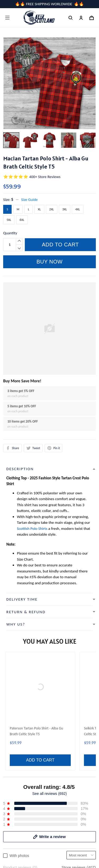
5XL (9, 220)
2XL (52, 209)
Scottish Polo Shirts (32, 529)
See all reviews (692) (49, 648)
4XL (77, 209)
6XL (22, 220)
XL (39, 209)
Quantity (10, 233)
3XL (65, 209)
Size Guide (29, 200)
